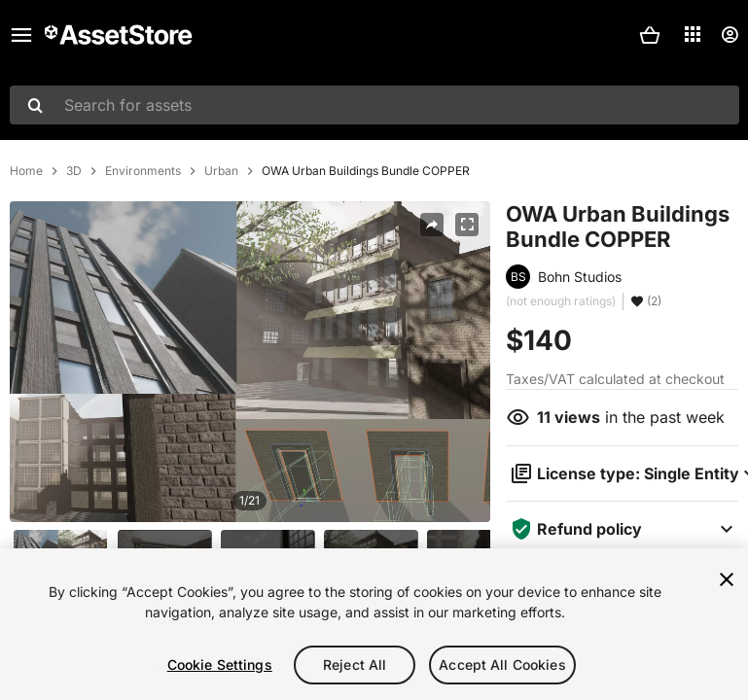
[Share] (432, 225)
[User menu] (730, 35)
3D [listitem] (74, 171)
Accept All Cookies (502, 665)
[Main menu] (21, 35)
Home (26, 171)
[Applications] (693, 34)
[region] (374, 624)
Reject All (355, 665)
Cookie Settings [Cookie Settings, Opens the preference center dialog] (220, 665)
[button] (650, 35)
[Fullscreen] (467, 225)
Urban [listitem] (221, 171)
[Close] (727, 579)
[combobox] (374, 105)
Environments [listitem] (143, 171)
